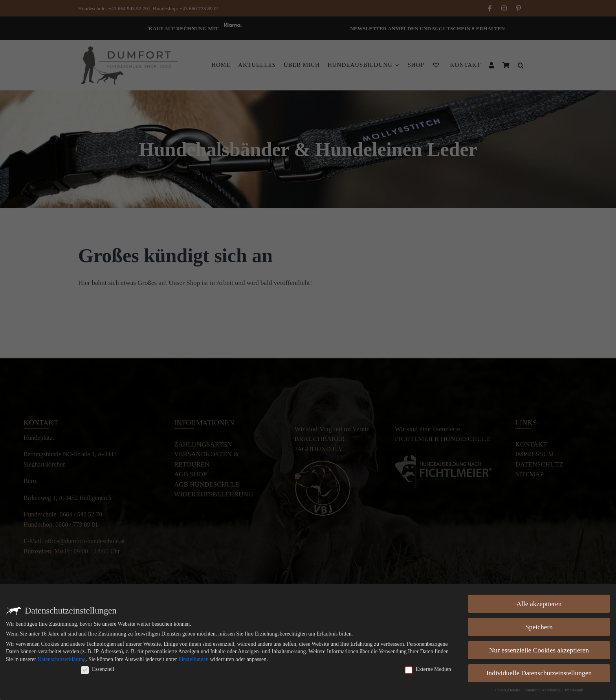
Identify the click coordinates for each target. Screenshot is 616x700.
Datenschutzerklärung (61, 659)
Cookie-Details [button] (508, 690)
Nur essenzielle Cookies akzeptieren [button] (539, 649)
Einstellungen (193, 659)
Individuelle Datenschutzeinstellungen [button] (539, 672)
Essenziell (98, 669)
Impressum (574, 690)
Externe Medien (428, 669)
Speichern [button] (539, 626)
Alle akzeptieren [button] (539, 603)
